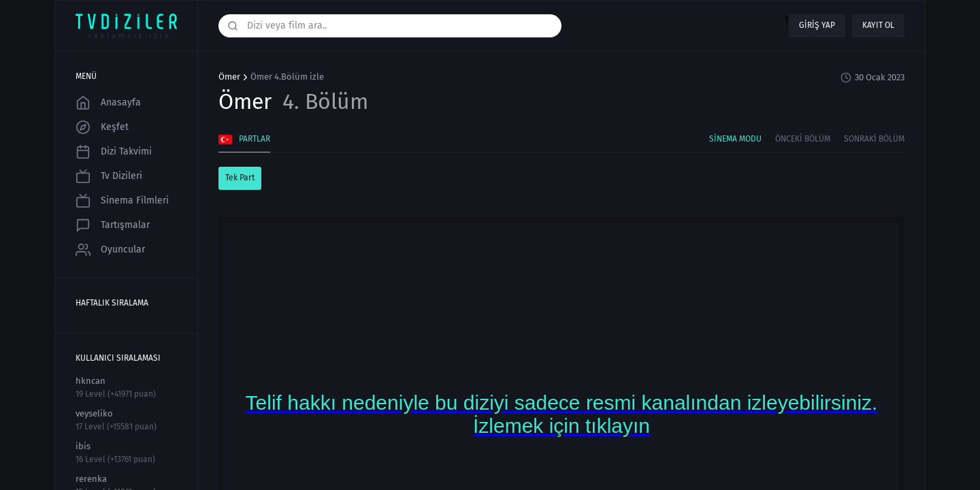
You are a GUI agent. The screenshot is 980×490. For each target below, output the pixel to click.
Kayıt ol (878, 25)
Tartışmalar (113, 225)
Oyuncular (110, 250)
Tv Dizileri (109, 176)
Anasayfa (108, 103)
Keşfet (102, 127)
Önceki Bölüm (803, 139)
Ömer (229, 77)
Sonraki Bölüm (874, 139)
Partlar (244, 140)
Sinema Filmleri (122, 201)
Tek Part (240, 178)
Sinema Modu (735, 139)
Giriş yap (817, 25)
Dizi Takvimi (114, 152)
